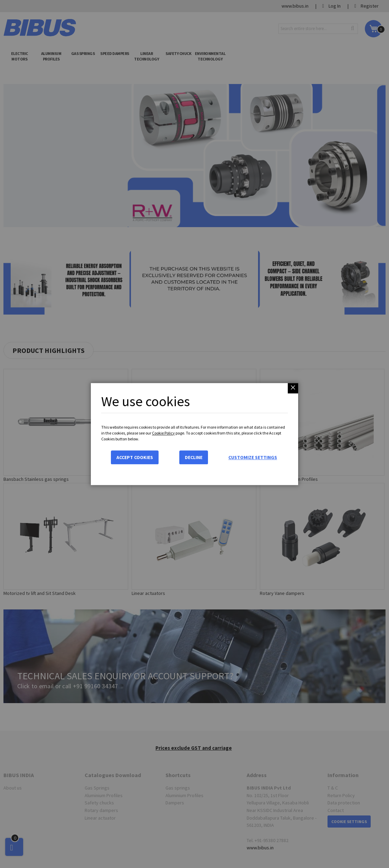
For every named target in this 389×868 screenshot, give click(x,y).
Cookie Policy (163, 433)
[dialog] (194, 434)
